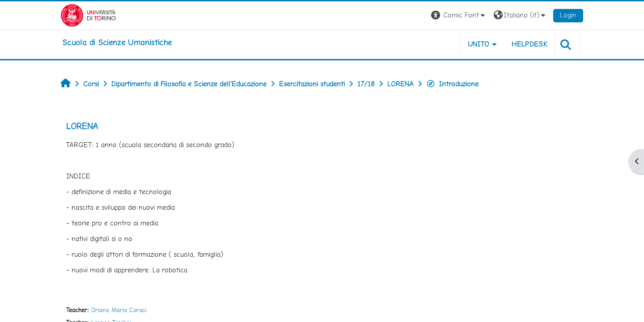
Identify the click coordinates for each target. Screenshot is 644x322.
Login (568, 15)
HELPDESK (530, 44)
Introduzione (452, 84)
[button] (459, 15)
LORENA (82, 126)
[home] (117, 42)
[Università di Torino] (88, 15)
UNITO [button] (479, 44)
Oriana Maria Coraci (119, 310)
